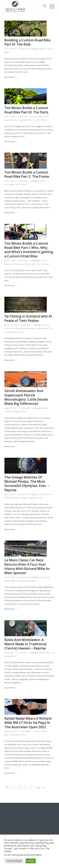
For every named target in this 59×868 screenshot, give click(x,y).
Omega (23, 498)
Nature (34, 328)
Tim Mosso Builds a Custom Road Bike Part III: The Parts (26, 110)
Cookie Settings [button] (14, 861)
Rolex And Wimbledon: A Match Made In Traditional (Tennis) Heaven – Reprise (25, 644)
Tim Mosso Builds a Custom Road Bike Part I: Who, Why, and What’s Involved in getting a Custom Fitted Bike (29, 250)
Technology (9, 184)
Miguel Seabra (20, 412)
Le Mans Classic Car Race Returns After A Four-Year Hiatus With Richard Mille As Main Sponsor (27, 566)
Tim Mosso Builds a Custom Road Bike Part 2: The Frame (27, 174)
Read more (11, 77)
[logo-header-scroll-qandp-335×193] (24, 6)
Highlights (35, 49)
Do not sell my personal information (23, 855)
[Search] (43, 6)
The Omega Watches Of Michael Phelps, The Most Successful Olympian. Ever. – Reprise (27, 484)
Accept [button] (31, 861)
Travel (46, 328)
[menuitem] (43, 6)
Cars (42, 577)
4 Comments (25, 731)
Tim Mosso (43, 120)
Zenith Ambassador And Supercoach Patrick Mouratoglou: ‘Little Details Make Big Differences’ (26, 397)
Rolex (48, 653)
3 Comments (22, 181)
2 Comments (24, 408)
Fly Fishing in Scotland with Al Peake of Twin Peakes (28, 318)
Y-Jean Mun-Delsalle (28, 581)
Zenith (7, 412)
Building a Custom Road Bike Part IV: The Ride (27, 42)
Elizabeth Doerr (37, 498)
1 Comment (22, 49)
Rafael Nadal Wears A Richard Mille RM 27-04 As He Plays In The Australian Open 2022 (28, 723)
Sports (43, 49)
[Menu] (50, 6)
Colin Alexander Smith (14, 332)
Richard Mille (10, 581)
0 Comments (22, 577)
